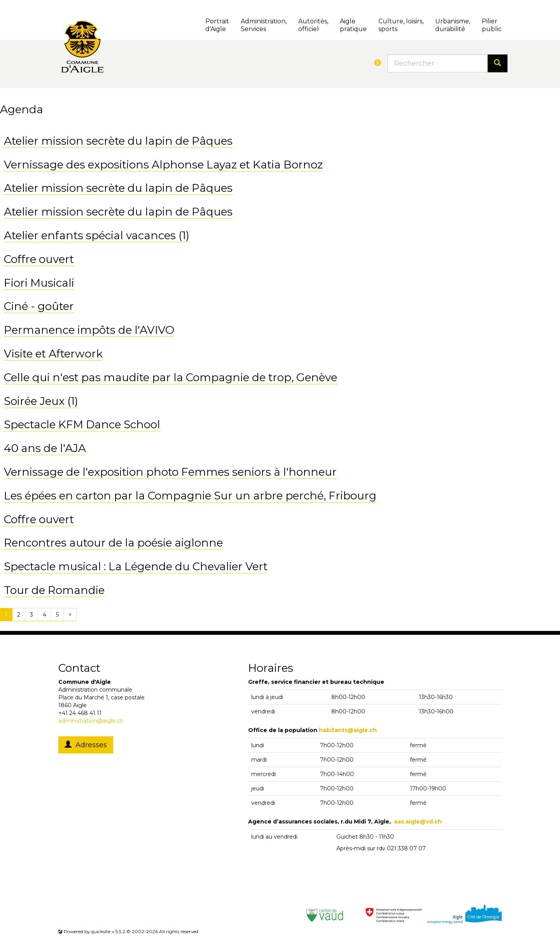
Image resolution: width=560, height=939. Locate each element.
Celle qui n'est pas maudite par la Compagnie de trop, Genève (171, 377)
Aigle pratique (353, 25)
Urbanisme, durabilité (453, 25)
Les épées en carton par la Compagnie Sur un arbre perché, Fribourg (190, 496)
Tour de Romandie (54, 590)
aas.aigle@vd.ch (418, 822)
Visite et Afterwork (53, 354)
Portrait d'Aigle (217, 25)
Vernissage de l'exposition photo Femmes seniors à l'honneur (170, 472)
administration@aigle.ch (91, 721)
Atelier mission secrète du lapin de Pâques (118, 141)
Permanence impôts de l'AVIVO (89, 330)
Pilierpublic (492, 25)
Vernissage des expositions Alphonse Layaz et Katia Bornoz (163, 165)
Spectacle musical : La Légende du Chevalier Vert (136, 566)
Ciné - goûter (39, 306)
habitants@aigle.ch (348, 730)
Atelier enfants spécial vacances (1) (97, 235)
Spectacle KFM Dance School (82, 424)
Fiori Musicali (39, 283)
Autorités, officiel (313, 25)
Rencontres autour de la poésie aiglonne (113, 543)
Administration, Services (264, 25)
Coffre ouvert (39, 259)
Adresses (86, 745)
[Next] (70, 615)
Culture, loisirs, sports (401, 25)
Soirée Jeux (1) (41, 401)
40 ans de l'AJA (45, 448)
